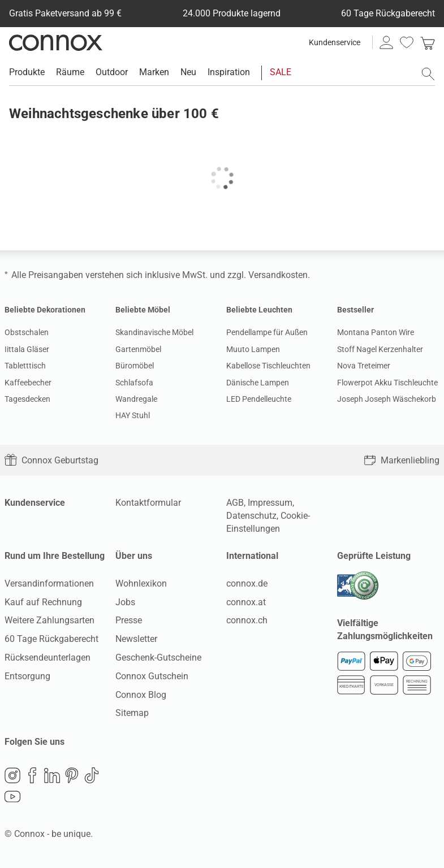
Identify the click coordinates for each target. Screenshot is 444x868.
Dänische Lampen (258, 383)
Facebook (32, 775)
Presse (129, 620)
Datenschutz (251, 516)
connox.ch (247, 620)
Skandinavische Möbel (154, 332)
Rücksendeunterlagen (48, 657)
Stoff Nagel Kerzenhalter (380, 349)
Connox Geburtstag (51, 460)
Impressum (270, 503)
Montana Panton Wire (376, 332)
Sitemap (132, 713)
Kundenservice (335, 42)
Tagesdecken (27, 399)
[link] (428, 42)
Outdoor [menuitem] (112, 72)
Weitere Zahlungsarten (49, 620)
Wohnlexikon (141, 583)
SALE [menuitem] (281, 72)
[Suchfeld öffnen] (428, 74)
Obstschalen (27, 332)
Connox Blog (141, 695)
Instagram (12, 775)
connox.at (246, 602)
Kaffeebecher (28, 383)
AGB (235, 503)
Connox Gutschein (152, 676)
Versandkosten (278, 275)
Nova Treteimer (364, 366)
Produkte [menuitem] (27, 72)
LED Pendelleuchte (259, 399)
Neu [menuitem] (188, 72)
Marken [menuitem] (154, 72)
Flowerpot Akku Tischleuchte (387, 383)
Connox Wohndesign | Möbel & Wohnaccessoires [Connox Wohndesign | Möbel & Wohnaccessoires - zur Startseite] (56, 42)
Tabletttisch (25, 366)
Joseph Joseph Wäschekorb (387, 399)
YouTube (12, 797)
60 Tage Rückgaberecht (51, 639)
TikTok (92, 775)
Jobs (125, 602)
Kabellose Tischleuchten (268, 366)
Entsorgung (27, 676)
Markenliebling (402, 460)
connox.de (247, 583)
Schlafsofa (134, 383)
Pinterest (72, 775)
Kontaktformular (148, 503)
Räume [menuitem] (70, 72)
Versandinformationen (49, 583)
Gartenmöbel (138, 349)
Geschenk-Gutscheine (158, 657)
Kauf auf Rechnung (43, 602)
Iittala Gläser (27, 349)
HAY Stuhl (133, 415)
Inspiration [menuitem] (229, 72)
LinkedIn (52, 775)
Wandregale (136, 399)
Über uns (134, 556)
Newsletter (136, 639)
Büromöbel (135, 366)
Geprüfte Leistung (374, 556)
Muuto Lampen (253, 349)
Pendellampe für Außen (267, 332)
